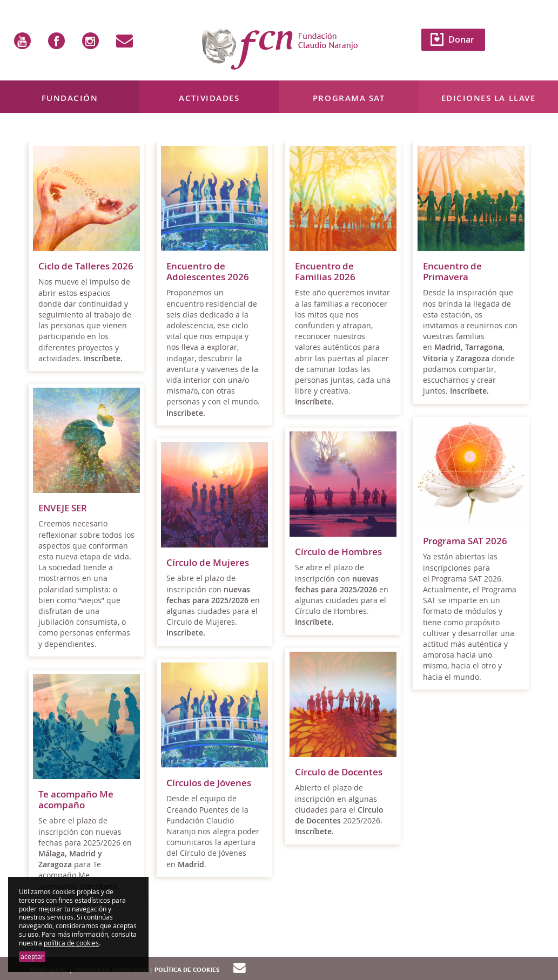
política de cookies (71, 943)
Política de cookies (187, 970)
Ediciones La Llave (489, 98)
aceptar (32, 957)
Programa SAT (349, 98)
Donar (461, 39)
